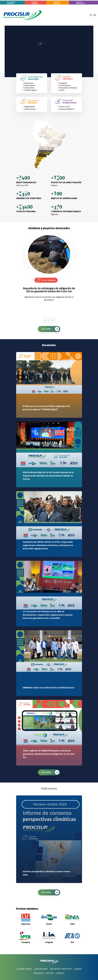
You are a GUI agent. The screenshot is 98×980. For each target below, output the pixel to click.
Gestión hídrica (65, 85)
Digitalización (30, 107)
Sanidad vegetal (30, 90)
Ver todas (50, 772)
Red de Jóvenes (30, 109)
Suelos (62, 90)
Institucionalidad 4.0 (67, 109)
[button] (46, 320)
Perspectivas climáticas (68, 88)
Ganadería (63, 83)
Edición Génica (30, 85)
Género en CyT (64, 107)
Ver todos (50, 329)
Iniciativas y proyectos (61, 969)
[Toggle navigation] (95, 15)
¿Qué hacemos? (41, 969)
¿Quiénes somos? (24, 969)
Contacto (60, 973)
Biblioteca (39, 973)
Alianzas (78, 969)
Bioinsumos (29, 83)
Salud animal (29, 88)
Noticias (50, 973)
